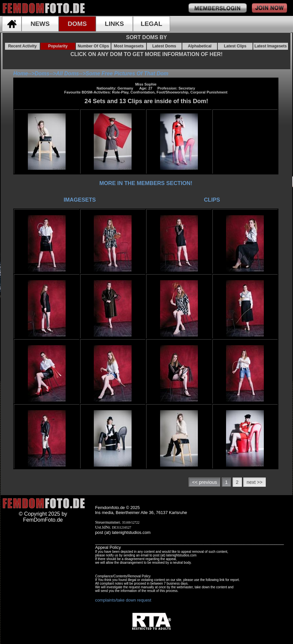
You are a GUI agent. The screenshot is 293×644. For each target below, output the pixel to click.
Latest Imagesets (271, 46)
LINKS (114, 24)
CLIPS (212, 200)
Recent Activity (22, 46)
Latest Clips (235, 46)
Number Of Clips (93, 46)
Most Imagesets (129, 46)
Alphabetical (200, 46)
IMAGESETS (80, 200)
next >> (255, 482)
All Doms (67, 73)
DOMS (77, 24)
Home (21, 73)
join (269, 8)
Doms (42, 73)
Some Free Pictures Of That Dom (127, 73)
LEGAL (151, 24)
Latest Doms (164, 46)
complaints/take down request (123, 600)
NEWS (40, 24)
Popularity (58, 46)
